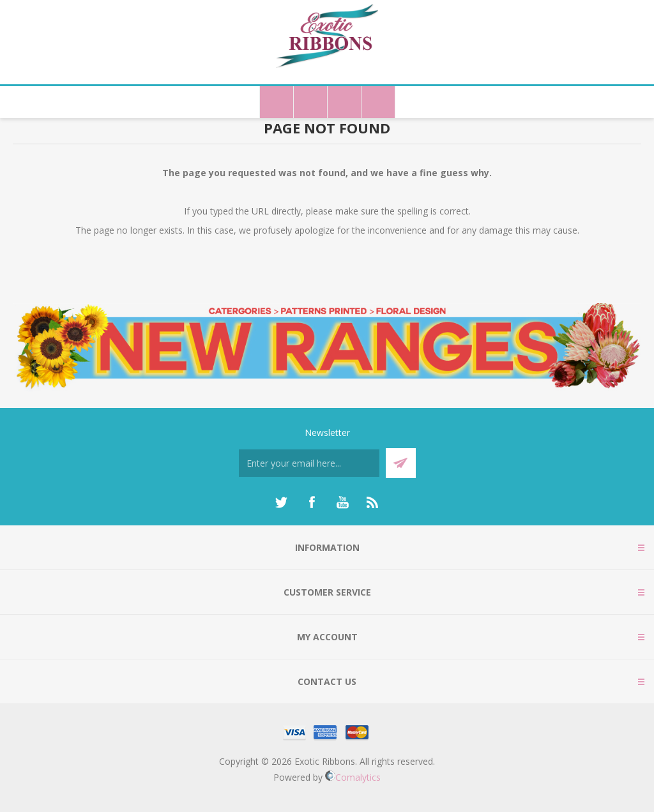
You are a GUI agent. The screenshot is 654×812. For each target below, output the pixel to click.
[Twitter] (281, 502)
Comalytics (353, 777)
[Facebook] (312, 502)
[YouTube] (342, 502)
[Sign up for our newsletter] (309, 463)
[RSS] (373, 502)
